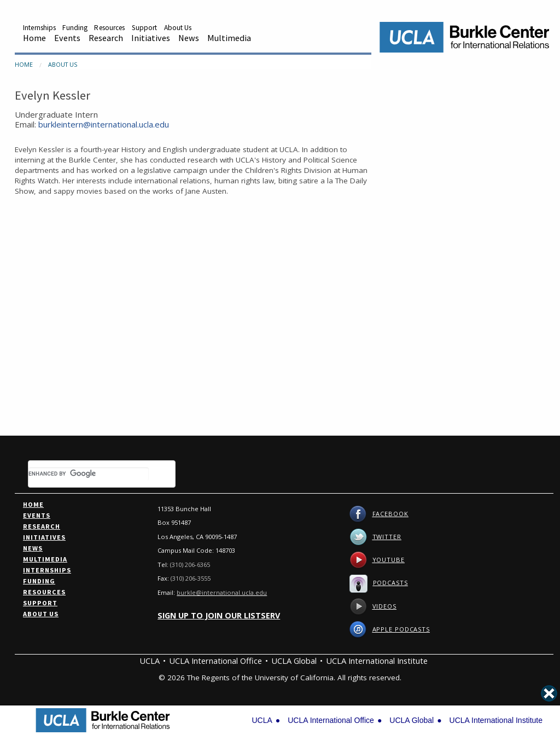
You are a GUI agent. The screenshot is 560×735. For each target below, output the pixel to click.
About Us (178, 28)
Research (106, 38)
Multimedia (229, 38)
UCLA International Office (215, 661)
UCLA (150, 661)
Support (145, 28)
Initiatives (151, 38)
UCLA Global (294, 661)
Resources (109, 28)
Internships (39, 28)
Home (34, 38)
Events (67, 38)
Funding (75, 28)
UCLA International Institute (377, 661)
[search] (89, 474)
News (189, 38)
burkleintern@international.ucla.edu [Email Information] (104, 124)
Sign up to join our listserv (219, 615)
